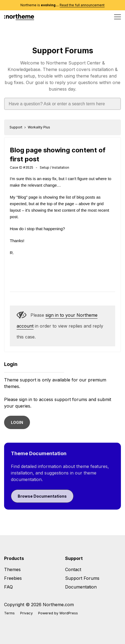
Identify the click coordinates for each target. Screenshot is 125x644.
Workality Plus (39, 127)
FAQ (8, 587)
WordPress (69, 613)
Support (16, 127)
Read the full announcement (82, 5)
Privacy (26, 613)
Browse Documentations (42, 496)
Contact (73, 569)
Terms (9, 613)
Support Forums (63, 51)
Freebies (13, 578)
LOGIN (17, 422)
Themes (12, 569)
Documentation (81, 587)
